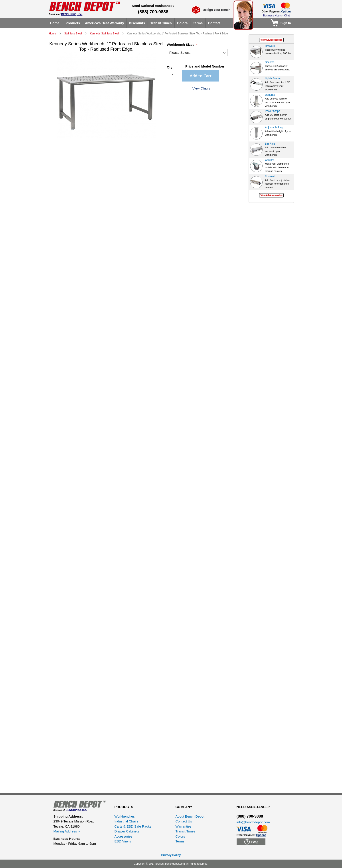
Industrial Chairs (127, 821)
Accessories (124, 836)
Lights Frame (273, 78)
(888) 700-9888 (153, 12)
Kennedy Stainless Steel (105, 34)
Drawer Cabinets (127, 831)
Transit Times (185, 831)
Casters (270, 160)
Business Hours (272, 16)
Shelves (270, 62)
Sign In (286, 23)
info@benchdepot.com (253, 822)
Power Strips (273, 111)
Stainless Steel (73, 34)
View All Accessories (271, 40)
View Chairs (201, 88)
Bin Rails (270, 144)
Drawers (270, 46)
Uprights (270, 95)
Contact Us (184, 821)
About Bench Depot (190, 816)
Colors (180, 836)
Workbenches (125, 816)
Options (286, 12)
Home (53, 34)
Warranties (184, 826)
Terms (180, 841)
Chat (287, 16)
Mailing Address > (67, 831)
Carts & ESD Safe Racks (133, 826)
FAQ (251, 842)
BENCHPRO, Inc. (72, 14)
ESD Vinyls (123, 841)
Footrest (270, 176)
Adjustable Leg (274, 127)
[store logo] (85, 6)
